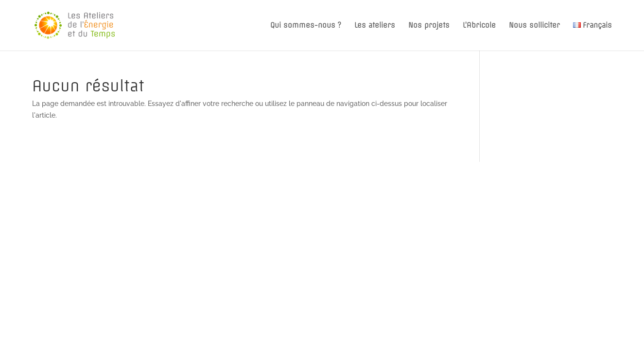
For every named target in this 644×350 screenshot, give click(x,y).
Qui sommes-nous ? (306, 26)
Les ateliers (375, 26)
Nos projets (429, 26)
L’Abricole (479, 26)
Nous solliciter (534, 26)
